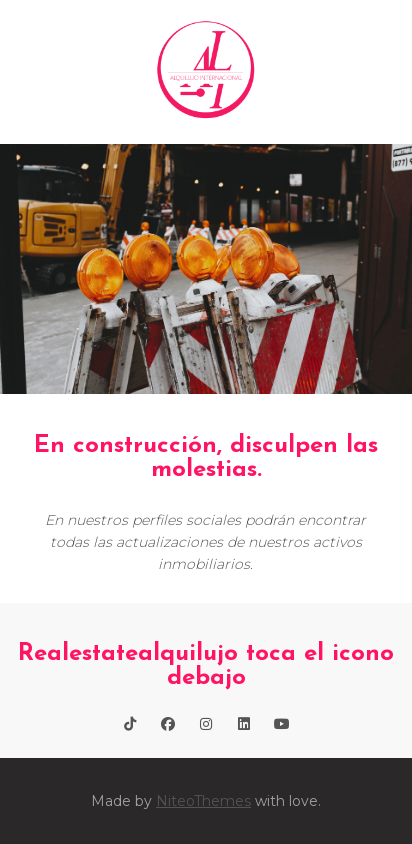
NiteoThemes (203, 801)
